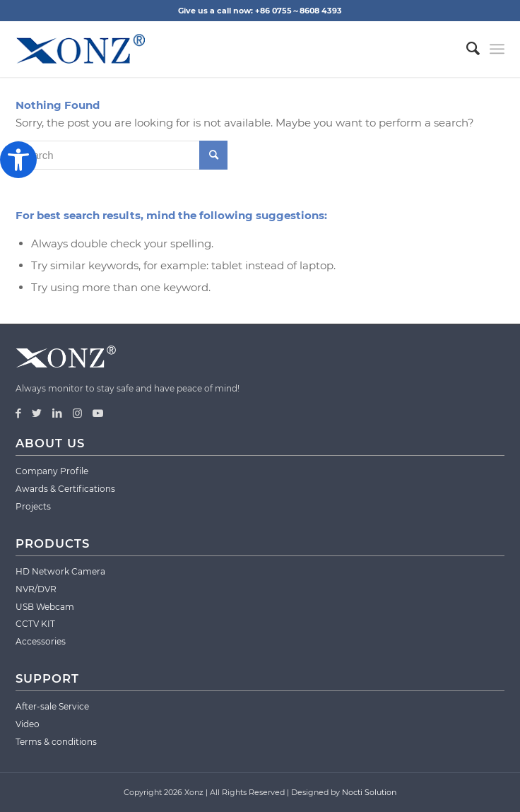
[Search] (466, 49)
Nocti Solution (369, 792)
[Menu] (497, 49)
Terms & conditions (56, 742)
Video (28, 724)
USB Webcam (45, 607)
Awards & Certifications (65, 489)
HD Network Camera (60, 571)
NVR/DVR (36, 589)
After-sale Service (52, 706)
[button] (18, 160)
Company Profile (52, 471)
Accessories (41, 641)
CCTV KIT (35, 624)
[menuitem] (466, 49)
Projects (33, 506)
